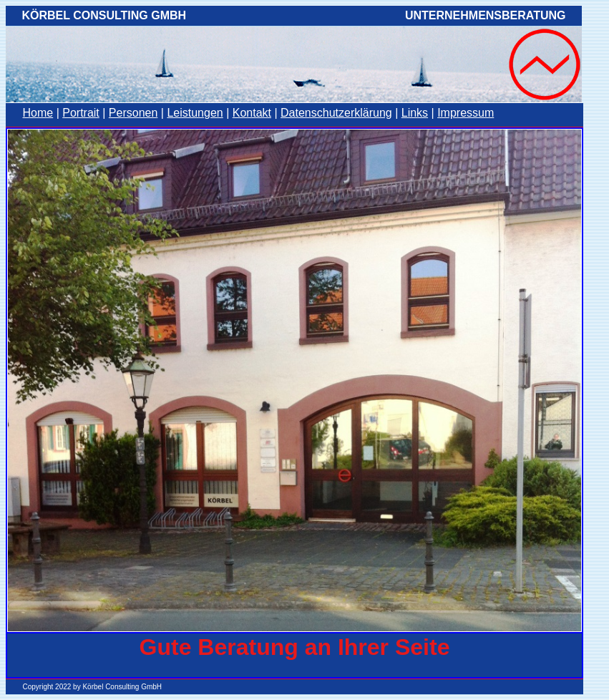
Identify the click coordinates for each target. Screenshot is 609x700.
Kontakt (252, 113)
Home (38, 113)
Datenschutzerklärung (336, 113)
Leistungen (195, 113)
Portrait (81, 113)
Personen (133, 113)
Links (415, 113)
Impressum (466, 113)
